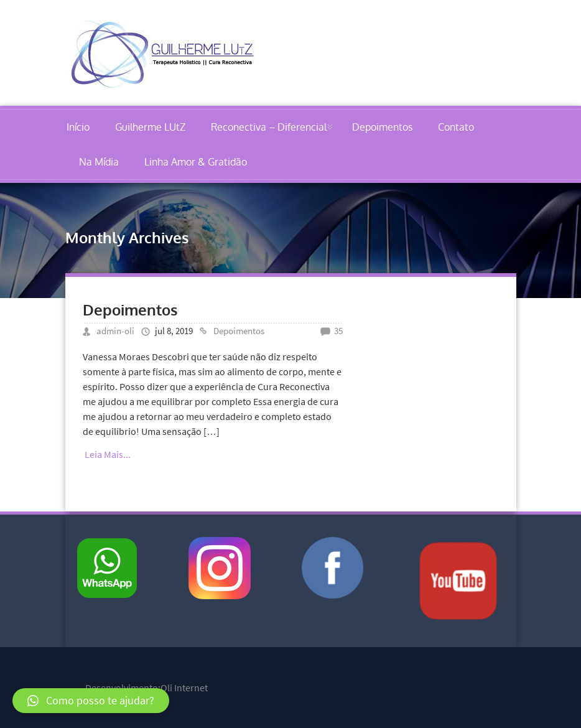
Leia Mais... (108, 454)
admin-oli (115, 331)
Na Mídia (99, 162)
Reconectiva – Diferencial (269, 127)
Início (78, 127)
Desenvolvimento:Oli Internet (146, 688)
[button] (91, 701)
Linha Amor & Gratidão (196, 162)
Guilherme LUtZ (150, 127)
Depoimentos (382, 127)
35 (338, 331)
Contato (456, 127)
